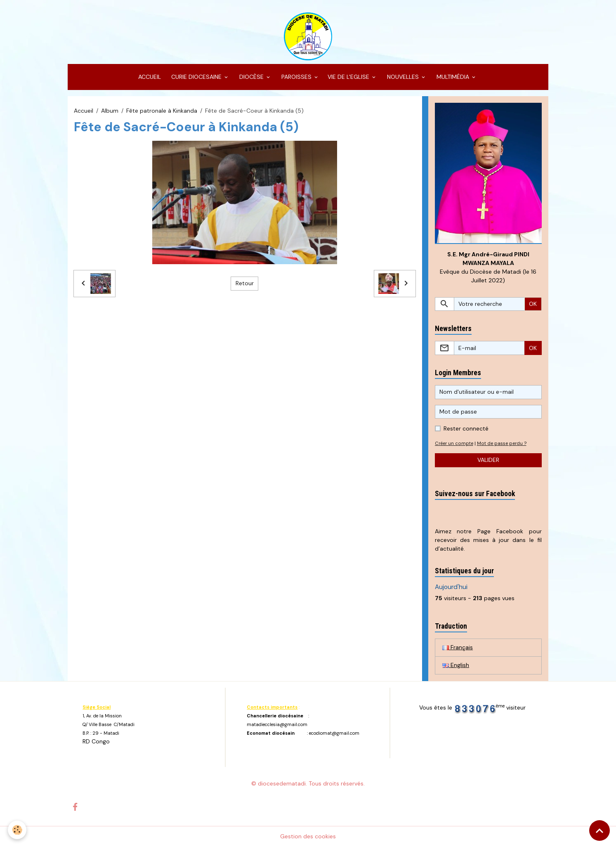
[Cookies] (18, 830)
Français (458, 647)
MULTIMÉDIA (453, 77)
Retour (245, 283)
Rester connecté (466, 428)
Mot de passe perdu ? (502, 443)
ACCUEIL (149, 77)
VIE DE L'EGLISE (349, 77)
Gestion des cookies (308, 836)
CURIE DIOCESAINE (196, 77)
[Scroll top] (599, 830)
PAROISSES (296, 77)
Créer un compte (454, 443)
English (456, 665)
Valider (488, 460)
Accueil (84, 111)
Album (110, 111)
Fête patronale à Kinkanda (162, 111)
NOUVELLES (403, 77)
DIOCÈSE (251, 77)
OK (533, 304)
